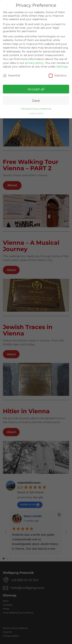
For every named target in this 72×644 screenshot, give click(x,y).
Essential (12, 75)
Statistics (58, 75)
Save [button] (36, 100)
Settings (62, 66)
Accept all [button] (36, 89)
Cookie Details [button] (36, 113)
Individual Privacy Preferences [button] (36, 108)
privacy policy (34, 62)
